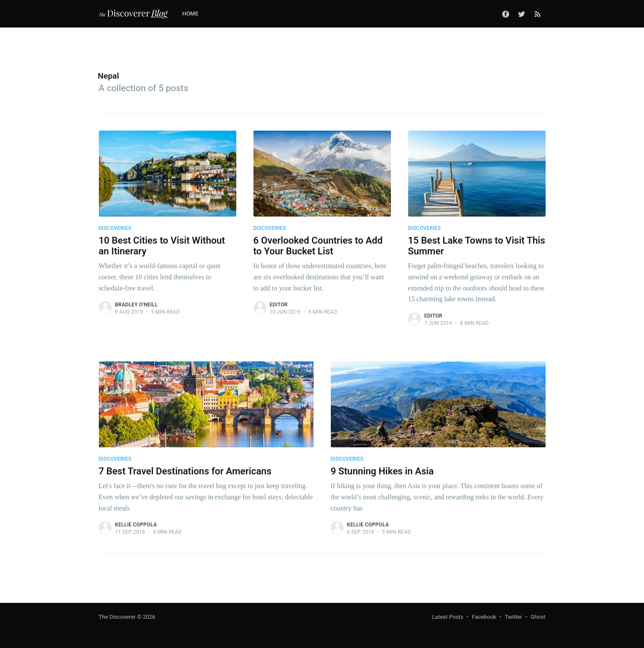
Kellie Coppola (136, 525)
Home (190, 14)
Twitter (513, 617)
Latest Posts (448, 617)
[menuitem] (195, 14)
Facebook (484, 617)
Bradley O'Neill (137, 305)
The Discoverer (117, 617)
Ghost (538, 617)
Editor (279, 305)
